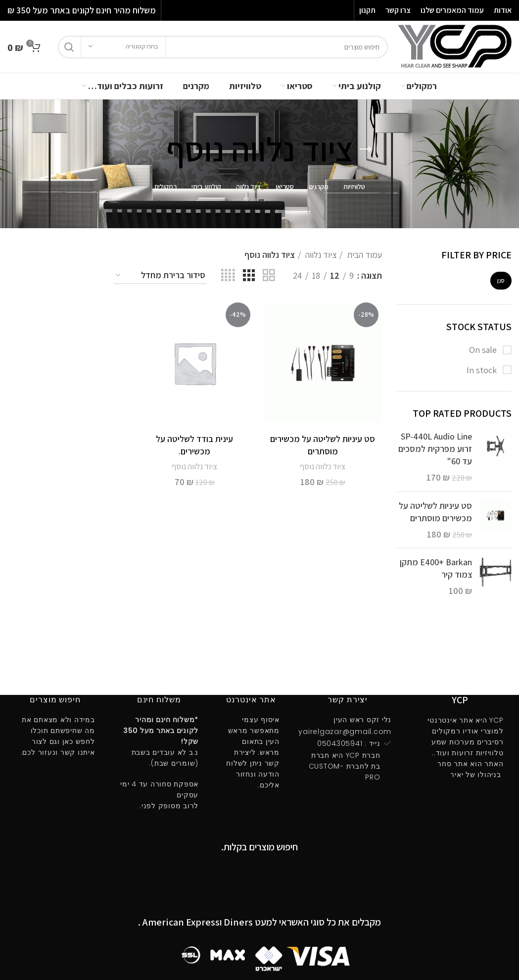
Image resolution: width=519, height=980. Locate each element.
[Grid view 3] (249, 275)
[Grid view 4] (228, 275)
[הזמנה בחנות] (160, 276)
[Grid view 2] (269, 275)
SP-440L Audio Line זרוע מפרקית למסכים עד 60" (435, 449)
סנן (501, 280)
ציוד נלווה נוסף (323, 466)
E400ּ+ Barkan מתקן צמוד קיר (436, 568)
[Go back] (366, 149)
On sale (484, 350)
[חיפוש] (223, 47)
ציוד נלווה (320, 255)
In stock (483, 370)
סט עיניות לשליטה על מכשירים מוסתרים (435, 512)
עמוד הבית (363, 255)
